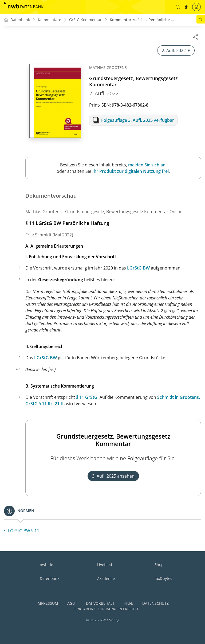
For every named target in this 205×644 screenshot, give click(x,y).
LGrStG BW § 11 (24, 531)
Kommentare (50, 20)
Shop (159, 565)
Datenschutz (155, 603)
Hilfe (128, 603)
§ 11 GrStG (87, 397)
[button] (178, 7)
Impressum (47, 603)
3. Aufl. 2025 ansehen (113, 476)
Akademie (106, 578)
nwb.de (46, 565)
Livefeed (105, 565)
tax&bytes (163, 578)
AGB (71, 603)
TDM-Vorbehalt (99, 603)
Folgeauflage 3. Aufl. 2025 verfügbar (138, 120)
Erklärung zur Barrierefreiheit (107, 609)
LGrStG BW (138, 268)
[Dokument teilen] (195, 37)
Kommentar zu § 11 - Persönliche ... (142, 20)
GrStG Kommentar (85, 20)
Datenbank (50, 578)
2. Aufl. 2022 (176, 51)
